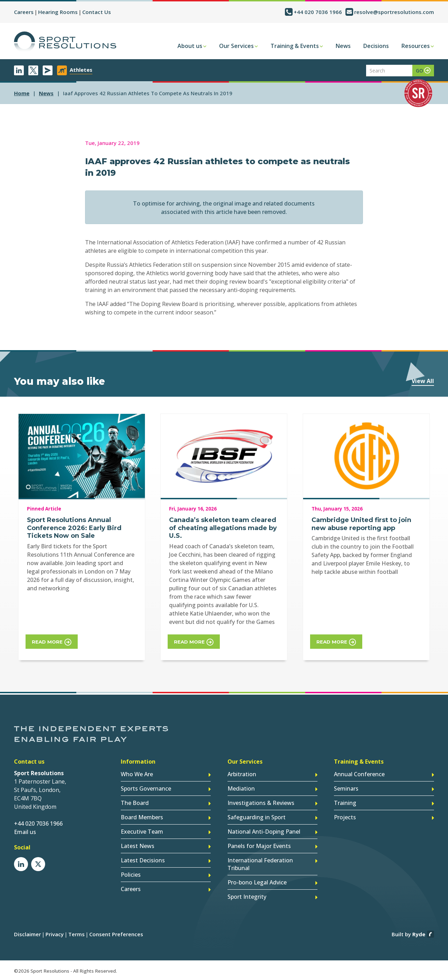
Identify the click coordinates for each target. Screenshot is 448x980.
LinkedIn (19, 70)
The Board (135, 803)
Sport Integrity (247, 897)
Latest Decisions (143, 860)
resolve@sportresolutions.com (394, 12)
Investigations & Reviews (261, 803)
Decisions (376, 46)
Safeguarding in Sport (257, 817)
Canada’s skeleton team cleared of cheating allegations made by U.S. (223, 528)
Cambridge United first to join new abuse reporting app (361, 524)
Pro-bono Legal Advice (257, 882)
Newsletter (48, 70)
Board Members (142, 817)
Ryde (419, 934)
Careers (24, 12)
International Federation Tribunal (260, 864)
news (46, 93)
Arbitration (242, 774)
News (343, 46)
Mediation (241, 788)
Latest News (138, 846)
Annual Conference (359, 774)
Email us (25, 832)
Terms (76, 934)
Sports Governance (146, 788)
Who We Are (137, 774)
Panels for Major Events (259, 846)
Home (22, 93)
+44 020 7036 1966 (318, 12)
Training (345, 803)
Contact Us (97, 12)
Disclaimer (27, 934)
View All (423, 381)
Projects (345, 817)
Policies (131, 875)
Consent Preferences (116, 934)
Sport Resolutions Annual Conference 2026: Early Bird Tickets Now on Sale (74, 528)
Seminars (346, 788)
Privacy (55, 934)
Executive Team (142, 832)
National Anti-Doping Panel (264, 832)
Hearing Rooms (58, 12)
